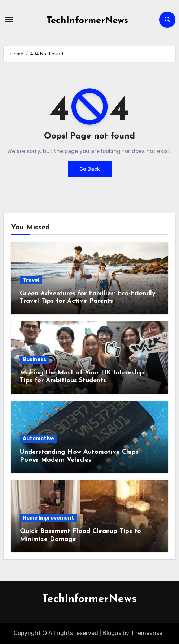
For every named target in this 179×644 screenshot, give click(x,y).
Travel (31, 280)
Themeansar (147, 633)
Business (34, 359)
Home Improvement (48, 518)
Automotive (38, 439)
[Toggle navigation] (9, 20)
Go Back (90, 169)
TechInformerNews (87, 21)
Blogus (112, 633)
